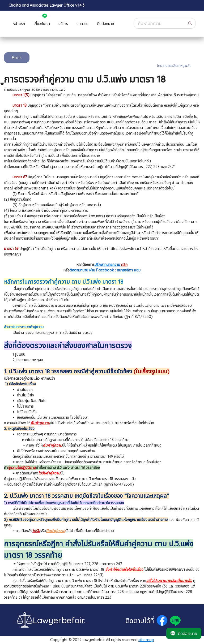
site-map (146, 640)
